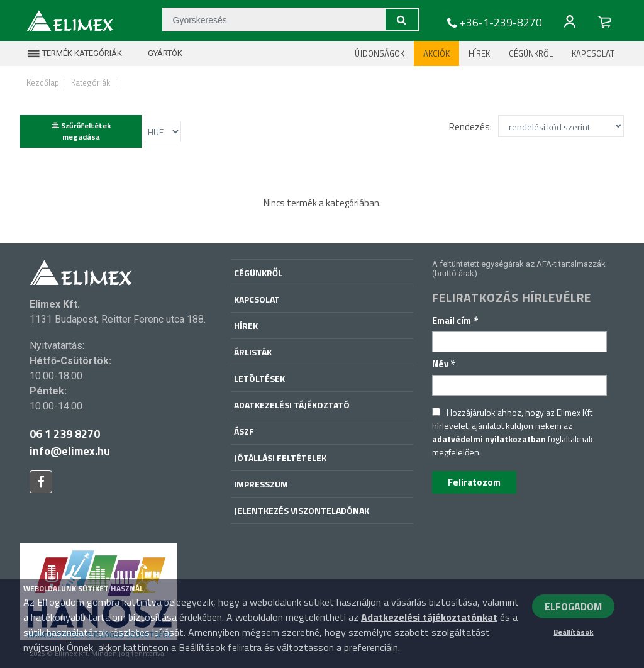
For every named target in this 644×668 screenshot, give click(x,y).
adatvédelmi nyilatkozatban (489, 439)
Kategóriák (91, 82)
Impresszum (261, 484)
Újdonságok (380, 53)
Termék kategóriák (74, 53)
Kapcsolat (593, 53)
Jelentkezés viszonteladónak (302, 510)
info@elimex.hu (70, 451)
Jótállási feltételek (280, 458)
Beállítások (573, 632)
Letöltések (259, 378)
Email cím (455, 320)
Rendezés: (470, 127)
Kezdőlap (43, 82)
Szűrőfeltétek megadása (81, 131)
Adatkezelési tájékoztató (292, 405)
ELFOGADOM (573, 606)
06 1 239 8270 (65, 434)
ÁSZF (244, 431)
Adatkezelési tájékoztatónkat (429, 617)
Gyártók (157, 53)
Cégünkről (531, 53)
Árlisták (253, 352)
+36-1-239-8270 (493, 23)
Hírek (479, 53)
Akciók (436, 53)
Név (444, 364)
